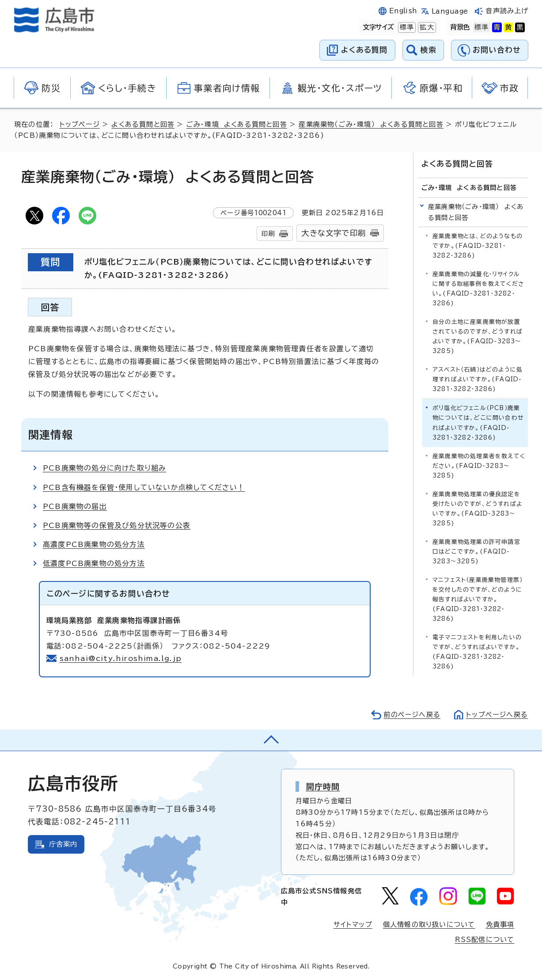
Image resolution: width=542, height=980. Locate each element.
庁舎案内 (63, 844)
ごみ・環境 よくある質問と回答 (237, 124)
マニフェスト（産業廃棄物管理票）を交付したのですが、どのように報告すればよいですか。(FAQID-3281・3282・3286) (478, 599)
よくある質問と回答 (143, 124)
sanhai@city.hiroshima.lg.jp (121, 658)
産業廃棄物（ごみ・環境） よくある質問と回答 (371, 124)
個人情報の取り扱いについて (429, 925)
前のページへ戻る (412, 715)
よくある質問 (364, 50)
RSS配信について (485, 940)
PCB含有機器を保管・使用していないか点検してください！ (144, 487)
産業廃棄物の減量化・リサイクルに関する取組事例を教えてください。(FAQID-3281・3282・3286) (478, 289)
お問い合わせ (497, 50)
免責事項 (500, 925)
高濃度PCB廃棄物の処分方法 (94, 544)
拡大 (426, 27)
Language (450, 11)
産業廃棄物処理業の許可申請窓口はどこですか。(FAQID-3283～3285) (476, 551)
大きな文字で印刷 (334, 233)
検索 (429, 50)
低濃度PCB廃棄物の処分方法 (94, 563)
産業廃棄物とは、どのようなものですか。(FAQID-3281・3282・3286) (478, 246)
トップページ (80, 124)
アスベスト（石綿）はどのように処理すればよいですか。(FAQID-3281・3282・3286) (478, 379)
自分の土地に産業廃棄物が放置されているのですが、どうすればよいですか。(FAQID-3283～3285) (478, 336)
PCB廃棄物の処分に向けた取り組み (104, 468)
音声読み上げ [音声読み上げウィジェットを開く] (507, 11)
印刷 (268, 234)
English (403, 11)
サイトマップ (353, 925)
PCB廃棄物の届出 (75, 506)
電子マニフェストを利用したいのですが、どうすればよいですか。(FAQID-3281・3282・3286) (477, 652)
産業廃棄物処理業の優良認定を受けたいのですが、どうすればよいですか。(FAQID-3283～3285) (477, 508)
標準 (406, 27)
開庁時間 (323, 786)
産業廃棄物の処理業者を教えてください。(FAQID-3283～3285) (479, 465)
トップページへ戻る (497, 715)
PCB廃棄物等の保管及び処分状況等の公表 (117, 525)
